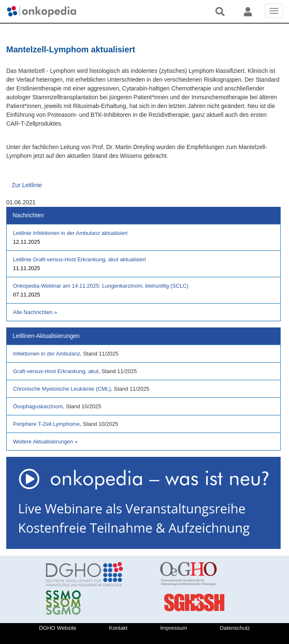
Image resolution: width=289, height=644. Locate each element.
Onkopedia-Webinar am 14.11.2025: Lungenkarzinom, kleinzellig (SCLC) (101, 286)
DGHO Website (58, 628)
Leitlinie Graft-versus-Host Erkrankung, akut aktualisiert (79, 259)
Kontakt (118, 628)
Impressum (174, 628)
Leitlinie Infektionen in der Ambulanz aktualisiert (70, 233)
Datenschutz (235, 628)
